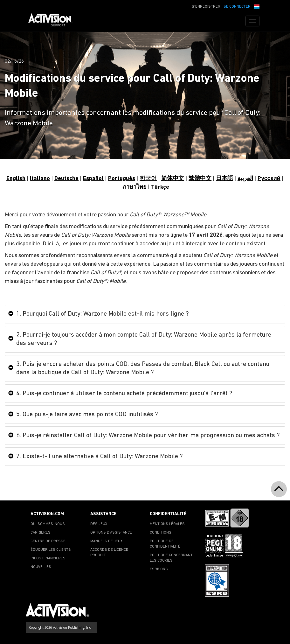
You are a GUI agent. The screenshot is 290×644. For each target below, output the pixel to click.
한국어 (148, 179)
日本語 (224, 179)
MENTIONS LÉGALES (167, 524)
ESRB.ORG (159, 569)
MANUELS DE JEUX (107, 541)
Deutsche (66, 179)
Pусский (269, 179)
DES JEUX (99, 524)
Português (122, 179)
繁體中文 (200, 179)
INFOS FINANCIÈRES (48, 558)
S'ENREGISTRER (206, 7)
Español (93, 179)
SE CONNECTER (237, 7)
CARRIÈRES (41, 533)
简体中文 (173, 179)
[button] (257, 6)
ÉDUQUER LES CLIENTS (51, 550)
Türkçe (160, 187)
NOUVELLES (41, 567)
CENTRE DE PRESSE (48, 541)
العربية (245, 179)
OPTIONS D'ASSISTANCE (111, 533)
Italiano (40, 179)
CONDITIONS (161, 533)
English (16, 179)
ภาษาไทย (135, 187)
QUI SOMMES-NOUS (48, 524)
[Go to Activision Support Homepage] (54, 21)
